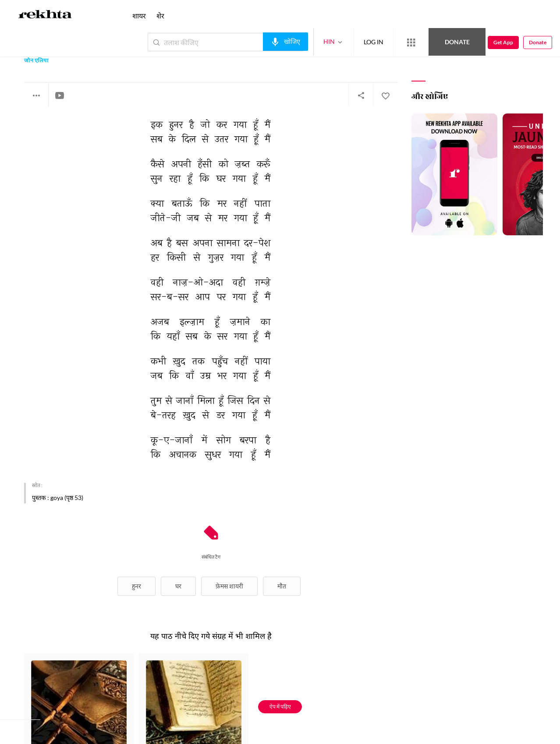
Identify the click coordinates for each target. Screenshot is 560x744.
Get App (503, 42)
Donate (457, 42)
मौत (282, 586)
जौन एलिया (36, 61)
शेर (160, 16)
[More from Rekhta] (411, 43)
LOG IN (374, 42)
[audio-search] (285, 42)
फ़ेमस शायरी (229, 586)
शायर (139, 16)
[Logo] (45, 16)
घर (178, 586)
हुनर (136, 586)
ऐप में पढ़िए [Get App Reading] (280, 707)
